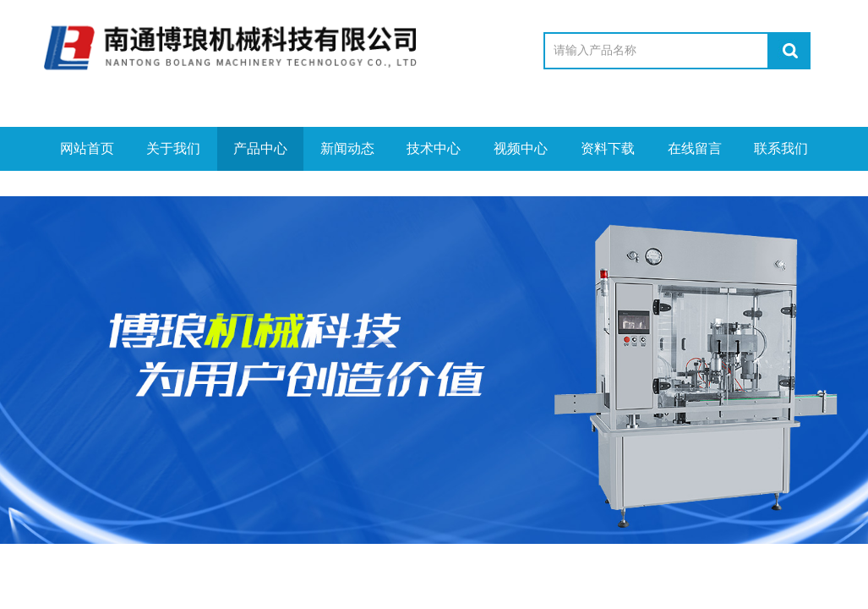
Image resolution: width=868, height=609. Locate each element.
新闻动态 (347, 148)
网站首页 (87, 148)
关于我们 (173, 148)
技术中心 (434, 148)
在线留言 (695, 148)
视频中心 (521, 148)
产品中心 (260, 148)
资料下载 (608, 148)
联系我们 (781, 148)
